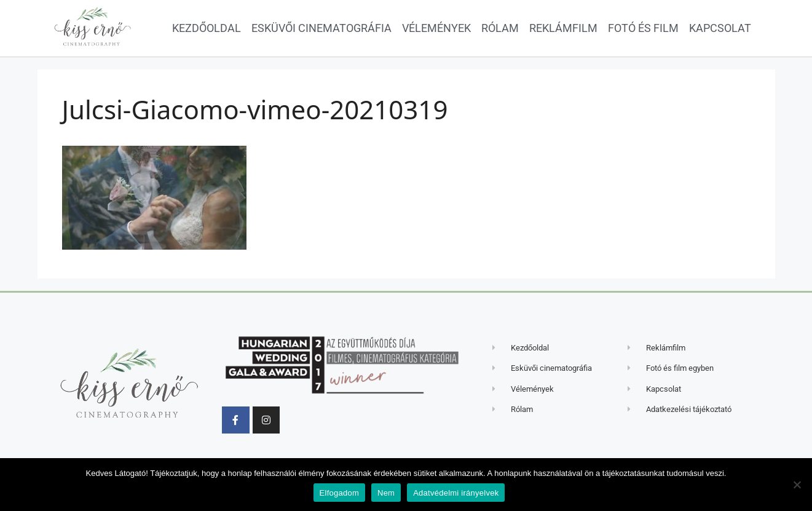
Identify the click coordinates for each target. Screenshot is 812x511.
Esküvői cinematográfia (321, 28)
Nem (386, 493)
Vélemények (436, 28)
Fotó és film (643, 28)
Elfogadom (339, 493)
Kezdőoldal (207, 28)
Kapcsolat (720, 28)
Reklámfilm (563, 28)
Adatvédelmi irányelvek (456, 493)
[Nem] (797, 485)
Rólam (500, 28)
